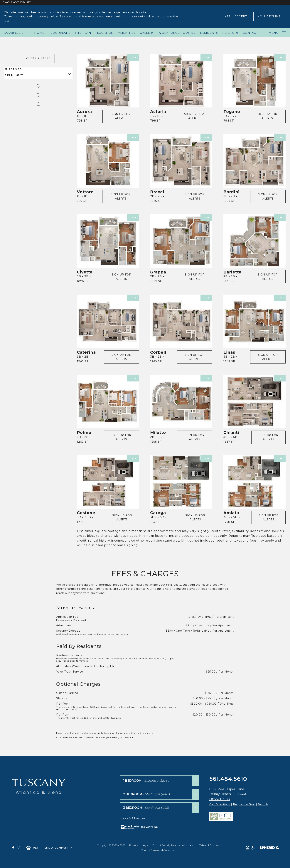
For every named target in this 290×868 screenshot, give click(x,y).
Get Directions (220, 804)
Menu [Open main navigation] (277, 33)
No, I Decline (269, 16)
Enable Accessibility (17, 2)
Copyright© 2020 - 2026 (111, 845)
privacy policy (48, 16)
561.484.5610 (14, 33)
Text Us (263, 804)
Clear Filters (38, 58)
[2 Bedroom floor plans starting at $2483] (160, 794)
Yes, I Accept (236, 16)
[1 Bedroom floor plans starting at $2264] (160, 781)
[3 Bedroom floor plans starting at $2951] (160, 808)
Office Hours (220, 799)
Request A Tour (244, 804)
